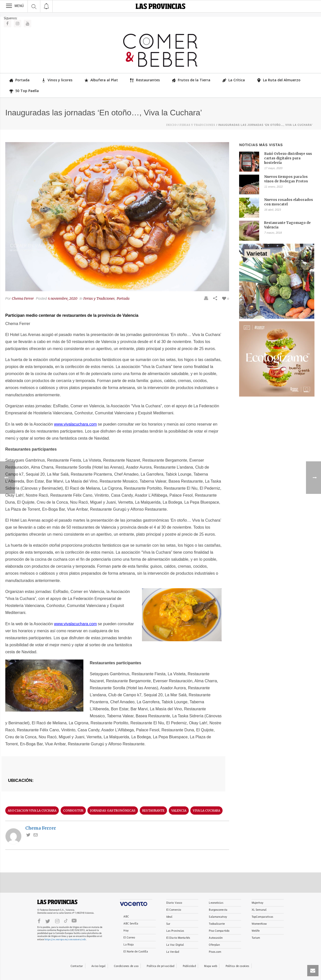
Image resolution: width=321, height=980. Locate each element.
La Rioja (129, 945)
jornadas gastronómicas (113, 810)
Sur (168, 924)
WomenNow (259, 924)
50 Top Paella (24, 91)
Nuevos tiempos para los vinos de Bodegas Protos (286, 179)
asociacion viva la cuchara (32, 810)
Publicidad (189, 966)
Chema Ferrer (23, 298)
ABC (126, 917)
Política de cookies (237, 966)
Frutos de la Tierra (191, 80)
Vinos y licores (57, 80)
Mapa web (211, 966)
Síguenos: (11, 18)
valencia (179, 810)
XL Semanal (259, 910)
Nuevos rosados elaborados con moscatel (289, 202)
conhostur (73, 810)
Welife (256, 931)
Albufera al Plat (101, 80)
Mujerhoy (258, 903)
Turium (256, 938)
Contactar (77, 966)
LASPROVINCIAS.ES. (57, 902)
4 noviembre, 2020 (63, 298)
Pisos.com (215, 952)
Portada (19, 80)
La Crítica (234, 80)
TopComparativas (263, 917)
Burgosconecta (218, 910)
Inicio (172, 125)
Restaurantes (145, 80)
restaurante (153, 810)
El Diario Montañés (178, 938)
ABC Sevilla (131, 924)
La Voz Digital (175, 945)
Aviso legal (98, 966)
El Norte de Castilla (136, 952)
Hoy (126, 931)
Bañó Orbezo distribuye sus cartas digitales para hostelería (288, 158)
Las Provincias (175, 931)
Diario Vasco (174, 903)
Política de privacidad (160, 966)
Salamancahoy (218, 917)
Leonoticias (216, 903)
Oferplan (214, 945)
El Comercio (174, 910)
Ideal (169, 917)
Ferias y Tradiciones (197, 125)
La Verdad (173, 952)
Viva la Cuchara (206, 810)
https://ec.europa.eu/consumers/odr (65, 939)
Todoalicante (217, 924)
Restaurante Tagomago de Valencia (287, 225)
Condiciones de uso (126, 966)
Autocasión (216, 938)
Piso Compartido (219, 931)
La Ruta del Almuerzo (279, 80)
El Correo (129, 938)
